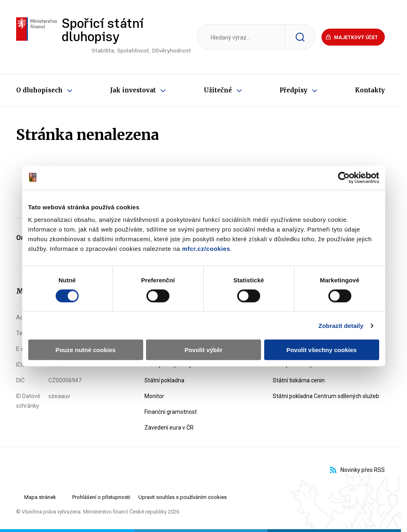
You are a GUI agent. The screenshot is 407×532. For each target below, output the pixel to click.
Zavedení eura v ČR (169, 428)
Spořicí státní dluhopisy (126, 38)
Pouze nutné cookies (85, 350)
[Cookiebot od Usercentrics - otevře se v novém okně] (344, 177)
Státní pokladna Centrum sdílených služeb (326, 396)
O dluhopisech (39, 90)
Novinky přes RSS (357, 470)
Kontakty (370, 90)
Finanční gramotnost (171, 412)
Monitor (154, 396)
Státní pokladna (164, 380)
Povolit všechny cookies (321, 350)
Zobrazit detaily (341, 325)
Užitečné (218, 90)
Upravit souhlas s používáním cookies (183, 497)
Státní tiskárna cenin (299, 380)
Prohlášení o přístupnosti (101, 497)
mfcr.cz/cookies (206, 249)
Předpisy (293, 90)
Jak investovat (133, 90)
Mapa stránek (40, 497)
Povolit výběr (203, 350)
